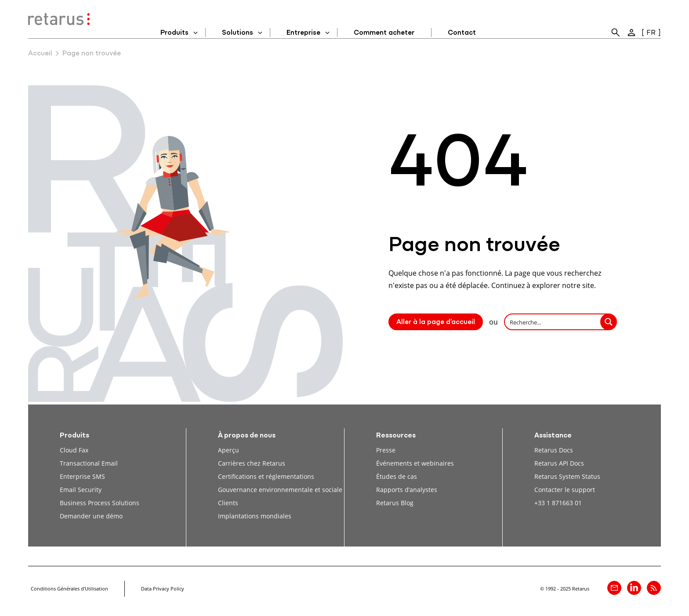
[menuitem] (616, 33)
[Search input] (553, 322)
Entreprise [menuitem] (303, 33)
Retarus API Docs (559, 463)
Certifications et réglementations (266, 476)
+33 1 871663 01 (558, 503)
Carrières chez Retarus (252, 463)
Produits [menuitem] (174, 33)
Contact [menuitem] (462, 33)
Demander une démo (91, 516)
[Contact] (614, 588)
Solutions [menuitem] (238, 33)
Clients (228, 503)
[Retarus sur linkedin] (634, 588)
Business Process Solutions (100, 503)
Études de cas (397, 476)
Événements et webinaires (415, 463)
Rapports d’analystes (407, 490)
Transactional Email (89, 463)
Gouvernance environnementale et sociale (280, 490)
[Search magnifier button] (609, 322)
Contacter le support (565, 490)
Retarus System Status (567, 476)
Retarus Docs (554, 450)
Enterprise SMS (82, 476)
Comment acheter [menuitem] (384, 33)
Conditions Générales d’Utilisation (69, 589)
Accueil (40, 54)
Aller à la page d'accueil (436, 322)
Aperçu (228, 450)
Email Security (81, 490)
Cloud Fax (74, 450)
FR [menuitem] (651, 33)
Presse (386, 450)
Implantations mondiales (255, 516)
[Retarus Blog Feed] (654, 588)
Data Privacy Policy (163, 589)
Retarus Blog (395, 503)
